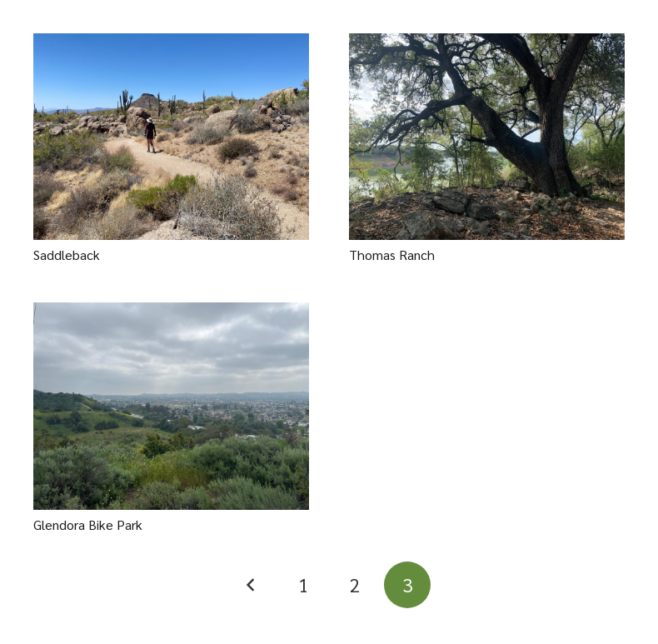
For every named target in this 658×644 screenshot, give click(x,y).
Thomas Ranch (392, 255)
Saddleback (67, 255)
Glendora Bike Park (88, 524)
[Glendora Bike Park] (171, 406)
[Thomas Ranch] (487, 137)
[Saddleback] (171, 137)
